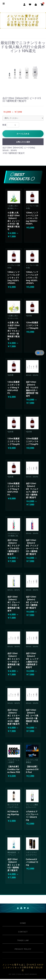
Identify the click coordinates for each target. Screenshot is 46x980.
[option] (23, 72)
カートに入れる (23, 134)
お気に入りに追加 (23, 142)
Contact (23, 932)
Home (23, 923)
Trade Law (23, 940)
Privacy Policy (23, 949)
